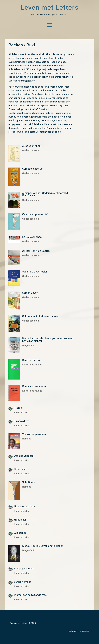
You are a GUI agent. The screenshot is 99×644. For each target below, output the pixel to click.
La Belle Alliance (32, 237)
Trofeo (18, 408)
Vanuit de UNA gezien (35, 272)
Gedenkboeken (31, 150)
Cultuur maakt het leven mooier (41, 316)
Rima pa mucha (31, 360)
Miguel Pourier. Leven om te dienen (43, 546)
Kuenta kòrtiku (22, 412)
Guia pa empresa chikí (35, 214)
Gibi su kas (20, 533)
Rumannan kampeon (34, 386)
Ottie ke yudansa (24, 456)
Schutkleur (29, 482)
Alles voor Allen (31, 146)
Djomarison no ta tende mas (30, 595)
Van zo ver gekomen (34, 434)
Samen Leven (30, 293)
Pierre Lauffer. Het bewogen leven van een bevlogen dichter (47, 340)
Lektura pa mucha (32, 365)
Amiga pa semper (24, 569)
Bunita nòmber (22, 582)
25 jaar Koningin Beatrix (36, 251)
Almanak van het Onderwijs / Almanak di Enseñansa (45, 194)
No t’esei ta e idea (24, 507)
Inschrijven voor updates (78, 631)
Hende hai (20, 520)
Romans (27, 439)
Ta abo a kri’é (22, 421)
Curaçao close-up (32, 169)
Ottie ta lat (20, 469)
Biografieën (29, 345)
